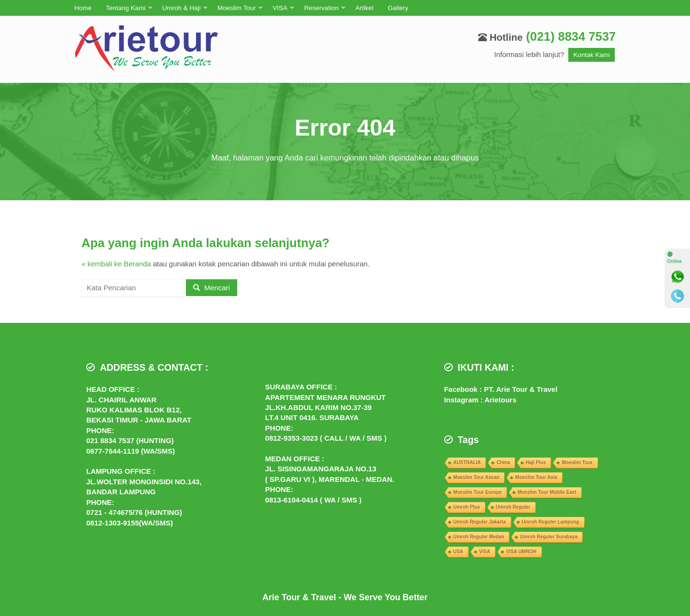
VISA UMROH (521, 552)
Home (83, 8)
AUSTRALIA (467, 462)
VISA (280, 8)
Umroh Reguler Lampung (551, 522)
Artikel (365, 8)
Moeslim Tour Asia (536, 477)
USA (458, 552)
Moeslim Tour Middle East (547, 492)
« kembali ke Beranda (116, 264)
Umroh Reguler (513, 507)
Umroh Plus (467, 507)
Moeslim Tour (237, 8)
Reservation (322, 8)
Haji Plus (536, 462)
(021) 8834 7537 (571, 36)
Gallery (398, 8)
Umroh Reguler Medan (479, 537)
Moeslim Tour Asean (477, 477)
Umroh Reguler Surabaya (549, 537)
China (503, 462)
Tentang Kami (126, 8)
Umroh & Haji (182, 8)
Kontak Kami (592, 55)
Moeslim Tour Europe (478, 492)
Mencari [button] (212, 288)
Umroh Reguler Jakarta (480, 522)
